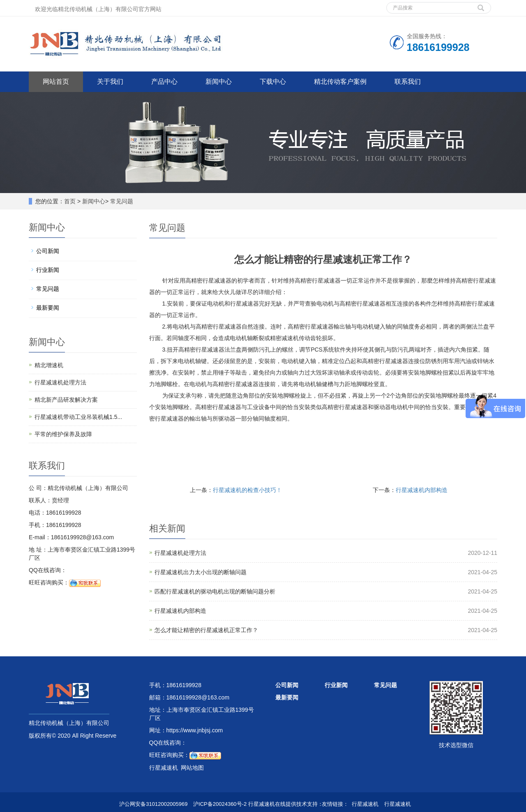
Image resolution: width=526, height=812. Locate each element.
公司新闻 (48, 251)
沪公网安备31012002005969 (153, 804)
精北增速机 (49, 365)
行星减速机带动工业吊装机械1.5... (78, 417)
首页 (70, 201)
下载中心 (273, 82)
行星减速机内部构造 (422, 490)
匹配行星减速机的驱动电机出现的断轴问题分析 (215, 591)
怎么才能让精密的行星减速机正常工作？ (206, 630)
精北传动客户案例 (340, 82)
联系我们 (408, 82)
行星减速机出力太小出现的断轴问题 (201, 572)
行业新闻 (48, 270)
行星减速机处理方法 (180, 553)
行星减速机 (365, 804)
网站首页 (56, 82)
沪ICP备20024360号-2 (220, 804)
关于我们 (110, 82)
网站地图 (192, 768)
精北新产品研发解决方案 (66, 400)
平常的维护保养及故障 (63, 434)
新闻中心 (219, 82)
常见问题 (122, 201)
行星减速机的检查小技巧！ (247, 490)
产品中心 (164, 82)
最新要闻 (48, 308)
